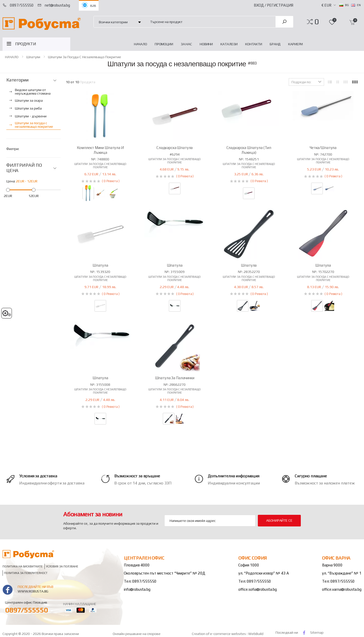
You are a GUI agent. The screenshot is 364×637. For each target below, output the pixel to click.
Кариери (295, 44)
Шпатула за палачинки (175, 378)
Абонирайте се (279, 520)
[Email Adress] (210, 521)
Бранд (275, 44)
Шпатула (100, 265)
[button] (317, 22)
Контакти (254, 44)
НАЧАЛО (141, 44)
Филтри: (13, 149)
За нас (186, 44)
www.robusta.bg (33, 591)
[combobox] (210, 22)
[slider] (8, 190)
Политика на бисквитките (22, 567)
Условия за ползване (62, 567)
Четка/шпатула (323, 148)
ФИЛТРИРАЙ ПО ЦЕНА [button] (24, 168)
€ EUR (326, 5)
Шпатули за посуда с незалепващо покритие (85, 57)
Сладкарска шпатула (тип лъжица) (249, 150)
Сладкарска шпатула (175, 148)
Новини (206, 44)
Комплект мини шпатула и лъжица (100, 150)
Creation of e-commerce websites (219, 634)
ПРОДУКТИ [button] (26, 44)
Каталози (229, 44)
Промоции (164, 44)
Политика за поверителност (26, 573)
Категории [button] (17, 80)
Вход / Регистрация (274, 5)
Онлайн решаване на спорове (137, 634)
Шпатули (33, 57)
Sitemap (317, 632)
